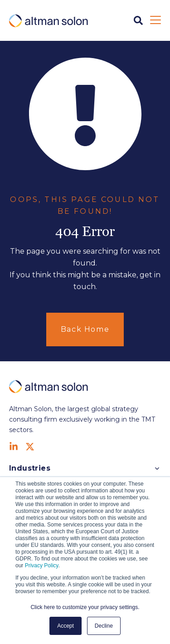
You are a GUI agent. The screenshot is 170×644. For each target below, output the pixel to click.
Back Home (85, 329)
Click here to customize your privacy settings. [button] (85, 607)
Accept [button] (66, 626)
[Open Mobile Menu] (155, 20)
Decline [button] (104, 626)
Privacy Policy (42, 565)
